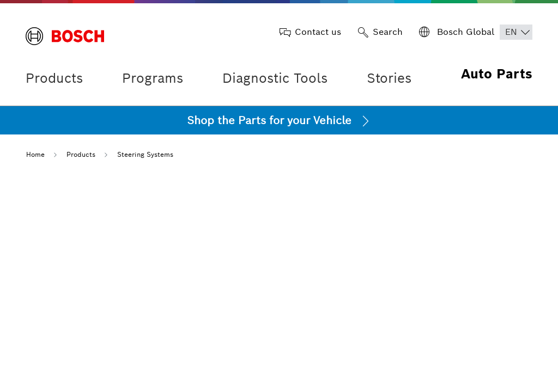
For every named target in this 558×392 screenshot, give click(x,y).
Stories (389, 78)
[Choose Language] (516, 32)
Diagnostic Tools (275, 78)
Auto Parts (497, 74)
